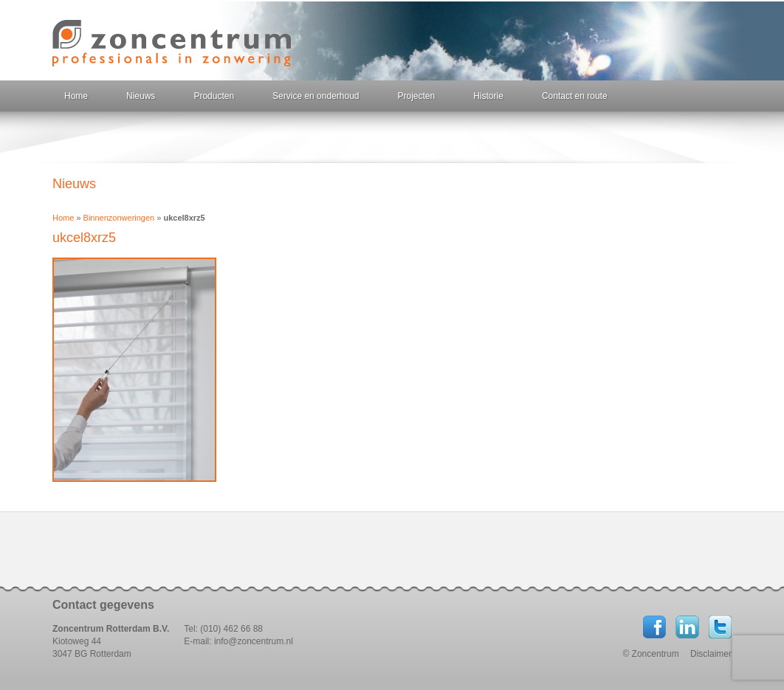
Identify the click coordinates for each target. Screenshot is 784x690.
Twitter (720, 627)
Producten (214, 96)
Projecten (417, 96)
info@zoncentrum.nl (254, 641)
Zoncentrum (172, 43)
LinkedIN (687, 627)
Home (76, 96)
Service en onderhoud (316, 96)
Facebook (655, 627)
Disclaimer (711, 654)
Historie (488, 96)
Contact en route (575, 96)
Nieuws (141, 96)
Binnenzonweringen (119, 218)
